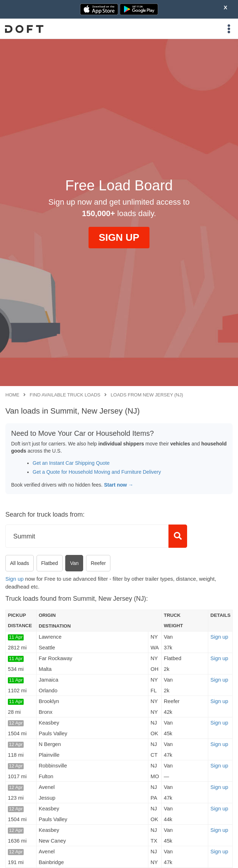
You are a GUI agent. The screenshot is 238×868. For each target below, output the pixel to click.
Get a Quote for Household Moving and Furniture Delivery (97, 472)
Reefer (98, 563)
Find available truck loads (65, 395)
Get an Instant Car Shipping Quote (71, 463)
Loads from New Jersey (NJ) (147, 395)
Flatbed (50, 563)
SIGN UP (119, 237)
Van (74, 563)
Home (12, 395)
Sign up (15, 579)
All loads (20, 563)
